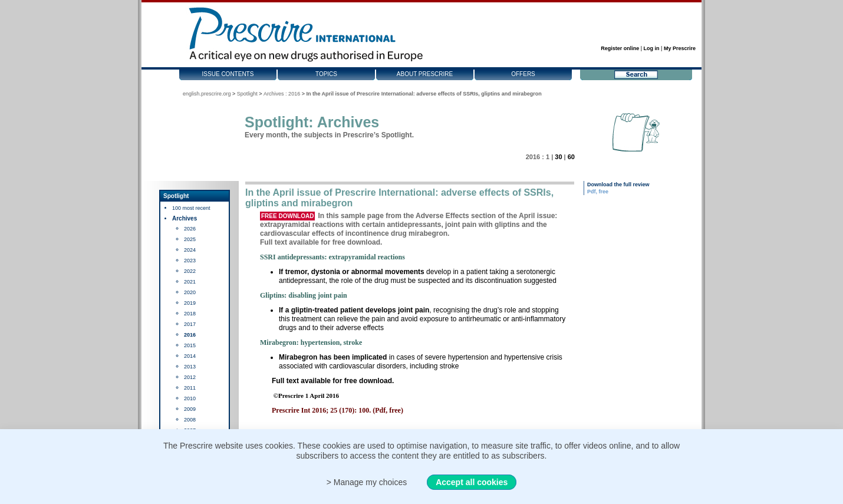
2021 (190, 282)
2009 (190, 409)
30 (558, 157)
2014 (190, 356)
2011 (190, 388)
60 (571, 157)
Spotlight (247, 94)
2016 (190, 335)
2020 (190, 292)
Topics (326, 74)
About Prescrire (425, 74)
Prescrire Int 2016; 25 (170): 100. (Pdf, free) (337, 410)
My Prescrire (680, 48)
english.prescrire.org (207, 94)
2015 (190, 345)
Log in (652, 48)
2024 (190, 250)
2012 (190, 377)
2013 (190, 367)
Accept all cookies (472, 482)
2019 (190, 303)
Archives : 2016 (282, 94)
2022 (190, 271)
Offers (523, 74)
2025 (190, 239)
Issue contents (228, 74)
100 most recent (191, 208)
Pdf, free (598, 192)
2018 (190, 314)
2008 (190, 420)
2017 (190, 324)
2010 (190, 398)
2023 (190, 261)
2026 (190, 229)
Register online (620, 48)
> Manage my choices (367, 482)
